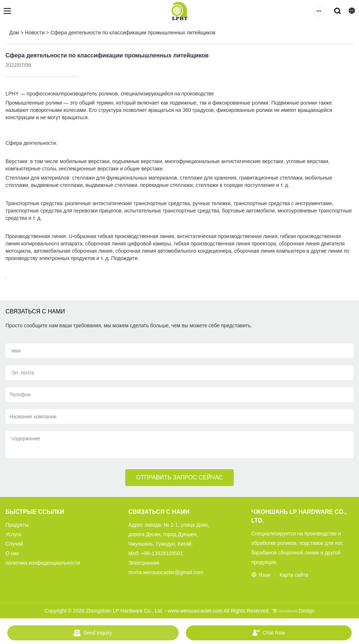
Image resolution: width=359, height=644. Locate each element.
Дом (14, 33)
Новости (35, 33)
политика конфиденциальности (43, 563)
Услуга (13, 534)
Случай (14, 544)
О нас (12, 553)
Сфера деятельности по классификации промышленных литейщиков (133, 33)
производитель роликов (90, 94)
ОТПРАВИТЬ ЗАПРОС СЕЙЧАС (180, 477)
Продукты (17, 525)
